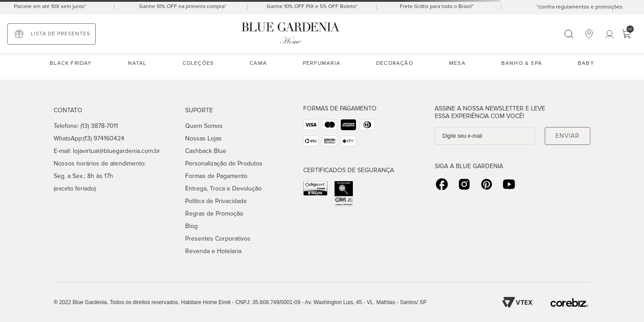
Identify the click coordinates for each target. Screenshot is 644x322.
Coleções (198, 63)
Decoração (395, 63)
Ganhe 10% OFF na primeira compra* (183, 6)
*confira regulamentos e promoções (580, 7)
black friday (71, 63)
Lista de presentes (61, 34)
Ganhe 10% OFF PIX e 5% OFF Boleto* (312, 6)
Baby (586, 63)
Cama (258, 63)
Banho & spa (522, 63)
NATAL (137, 63)
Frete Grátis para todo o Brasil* (437, 6)
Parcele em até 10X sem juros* (50, 6)
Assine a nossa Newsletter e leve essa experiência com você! (490, 112)
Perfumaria (322, 63)
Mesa (457, 63)
